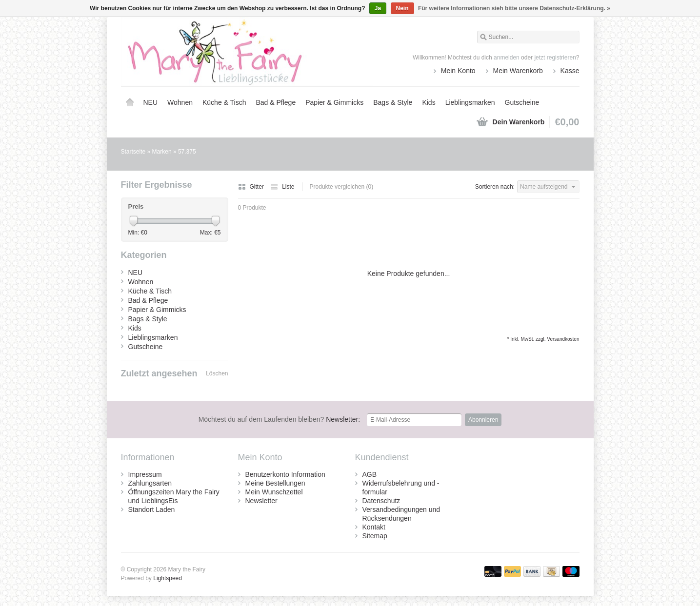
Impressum (145, 474)
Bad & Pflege (276, 102)
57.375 (187, 152)
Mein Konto (458, 71)
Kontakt (374, 527)
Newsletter (261, 501)
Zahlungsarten (150, 483)
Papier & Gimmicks (334, 102)
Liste (282, 187)
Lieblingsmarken (470, 102)
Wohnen (180, 102)
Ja (378, 8)
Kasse (570, 71)
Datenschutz (381, 501)
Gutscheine (522, 102)
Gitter (252, 187)
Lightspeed (168, 578)
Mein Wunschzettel (274, 492)
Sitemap (375, 536)
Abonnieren (483, 420)
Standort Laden (152, 509)
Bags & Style (393, 102)
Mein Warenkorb (518, 71)
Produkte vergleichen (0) (342, 187)
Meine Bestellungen (275, 483)
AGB (370, 474)
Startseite (130, 102)
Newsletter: (280, 419)
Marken (162, 152)
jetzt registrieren (555, 58)
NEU (151, 102)
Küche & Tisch (224, 102)
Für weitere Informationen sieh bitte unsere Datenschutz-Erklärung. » (514, 8)
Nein (402, 8)
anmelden (507, 58)
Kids (429, 102)
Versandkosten (563, 339)
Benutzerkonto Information (285, 474)
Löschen (217, 373)
